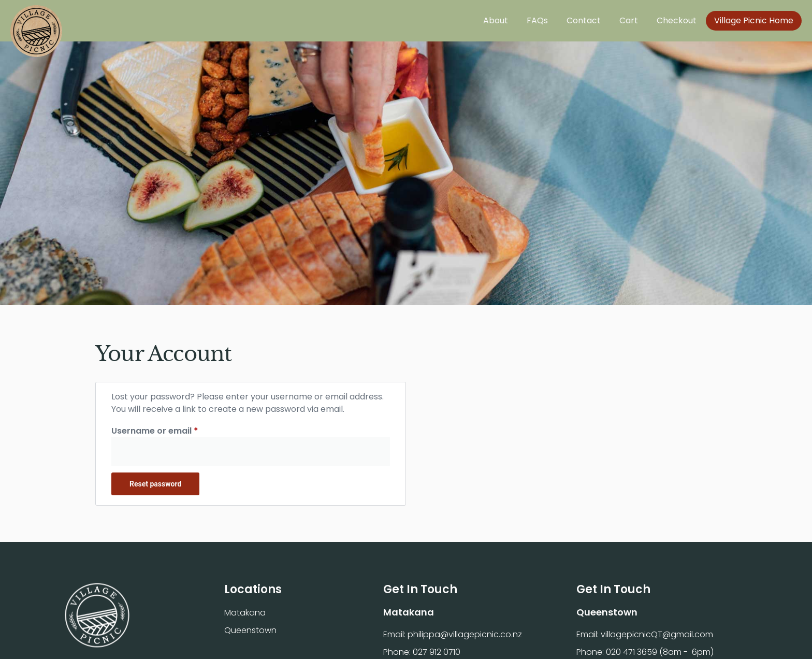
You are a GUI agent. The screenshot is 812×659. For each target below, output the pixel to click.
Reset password (155, 484)
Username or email (173, 431)
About (496, 20)
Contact (584, 20)
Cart (629, 20)
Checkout (677, 20)
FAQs (537, 20)
